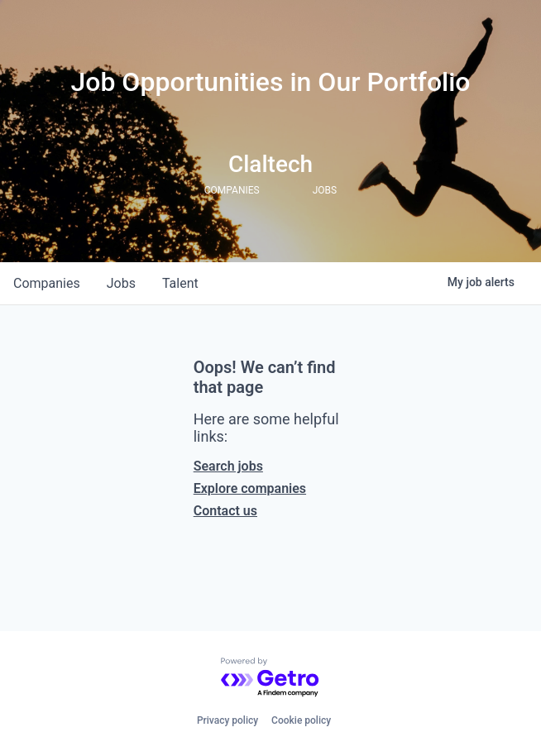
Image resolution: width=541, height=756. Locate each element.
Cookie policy (301, 720)
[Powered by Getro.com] (270, 678)
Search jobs (228, 466)
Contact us (225, 511)
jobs (121, 283)
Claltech (270, 164)
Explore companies (250, 488)
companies (47, 283)
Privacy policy (227, 720)
